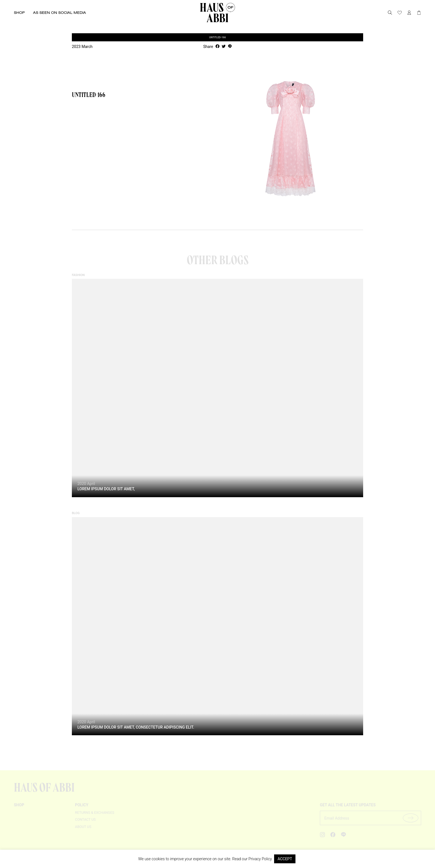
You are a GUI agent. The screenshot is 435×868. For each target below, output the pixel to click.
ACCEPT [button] (285, 859)
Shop (19, 12)
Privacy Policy (260, 859)
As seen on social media (60, 12)
